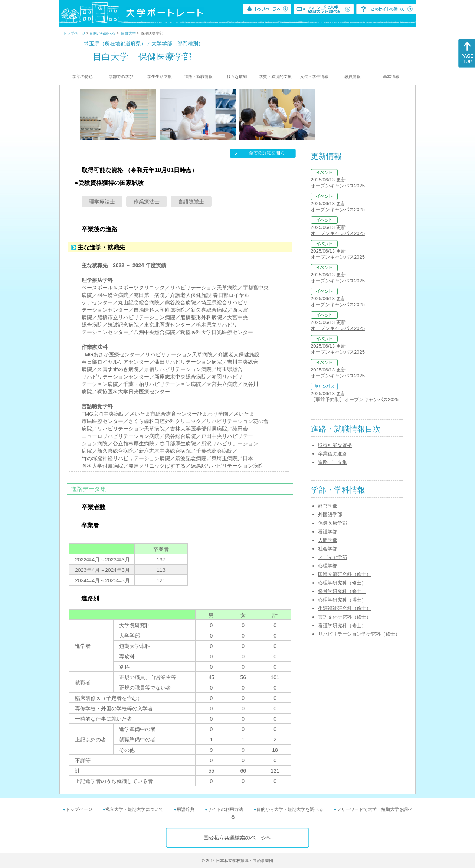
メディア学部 (332, 557)
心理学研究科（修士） (342, 583)
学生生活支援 (160, 76)
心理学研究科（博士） (342, 600)
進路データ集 (332, 462)
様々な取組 (237, 76)
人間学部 (328, 540)
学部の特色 (83, 76)
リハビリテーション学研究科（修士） (359, 634)
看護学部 (328, 532)
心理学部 (328, 566)
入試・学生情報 (314, 76)
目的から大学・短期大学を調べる (290, 809)
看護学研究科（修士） (342, 625)
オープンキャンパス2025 (338, 186)
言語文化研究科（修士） (345, 617)
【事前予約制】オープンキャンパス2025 (355, 399)
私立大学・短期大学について (134, 809)
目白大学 (128, 33)
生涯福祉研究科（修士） (345, 608)
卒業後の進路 (332, 454)
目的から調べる (102, 33)
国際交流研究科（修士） (345, 574)
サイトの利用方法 (225, 809)
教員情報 (353, 76)
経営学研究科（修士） (342, 591)
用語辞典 (186, 809)
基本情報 (391, 76)
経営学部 (328, 506)
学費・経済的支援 (275, 76)
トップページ (74, 33)
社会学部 (328, 549)
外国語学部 (330, 515)
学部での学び (121, 76)
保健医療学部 (332, 523)
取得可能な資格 (335, 445)
